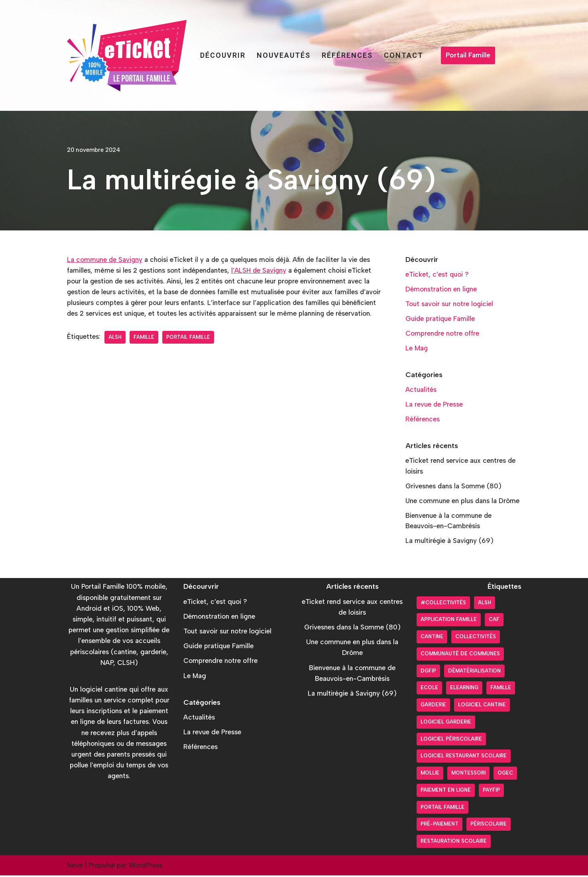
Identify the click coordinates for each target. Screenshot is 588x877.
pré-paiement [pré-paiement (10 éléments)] (440, 826)
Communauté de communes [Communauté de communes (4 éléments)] (460, 655)
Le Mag (417, 348)
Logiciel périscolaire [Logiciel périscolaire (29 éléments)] (451, 740)
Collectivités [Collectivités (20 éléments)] (476, 638)
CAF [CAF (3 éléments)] (494, 621)
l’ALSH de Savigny (261, 270)
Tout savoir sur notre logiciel (449, 304)
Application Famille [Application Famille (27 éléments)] (449, 621)
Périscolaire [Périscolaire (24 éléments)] (489, 826)
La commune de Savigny (105, 260)
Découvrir (223, 55)
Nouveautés (284, 55)
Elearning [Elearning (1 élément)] (464, 689)
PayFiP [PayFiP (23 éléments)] (491, 791)
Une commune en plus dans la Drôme (463, 502)
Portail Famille (468, 55)
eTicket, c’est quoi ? (437, 274)
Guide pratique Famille (441, 319)
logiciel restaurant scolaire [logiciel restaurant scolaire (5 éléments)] (464, 758)
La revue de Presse (434, 405)
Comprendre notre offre (442, 334)
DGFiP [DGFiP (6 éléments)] (428, 672)
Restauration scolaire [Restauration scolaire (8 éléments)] (454, 843)
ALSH (115, 348)
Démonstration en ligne (441, 289)
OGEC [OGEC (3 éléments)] (505, 774)
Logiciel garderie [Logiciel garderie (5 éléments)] (446, 723)
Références (347, 55)
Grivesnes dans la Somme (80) (454, 487)
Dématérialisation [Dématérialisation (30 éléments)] (474, 672)
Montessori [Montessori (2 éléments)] (468, 774)
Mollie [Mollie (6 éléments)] (430, 774)
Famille (144, 348)
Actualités (421, 390)
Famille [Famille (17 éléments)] (501, 689)
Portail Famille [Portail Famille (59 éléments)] (442, 809)
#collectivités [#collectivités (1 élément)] (443, 604)
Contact (404, 55)
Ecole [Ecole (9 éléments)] (429, 689)
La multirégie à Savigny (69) (450, 542)
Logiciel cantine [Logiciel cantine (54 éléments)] (482, 706)
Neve (75, 867)
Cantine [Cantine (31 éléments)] (432, 638)
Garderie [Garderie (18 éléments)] (433, 706)
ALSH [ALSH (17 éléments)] (485, 604)
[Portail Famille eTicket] (127, 56)
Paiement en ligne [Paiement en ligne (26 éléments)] (446, 791)
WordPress (146, 867)
